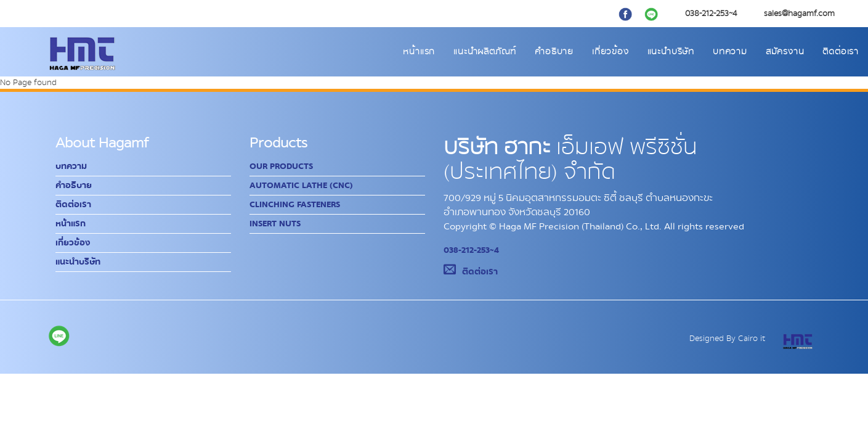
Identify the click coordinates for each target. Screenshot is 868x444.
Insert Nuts (275, 224)
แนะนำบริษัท (671, 52)
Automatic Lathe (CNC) (301, 186)
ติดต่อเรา (841, 52)
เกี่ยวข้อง (610, 52)
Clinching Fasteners (295, 205)
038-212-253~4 (471, 250)
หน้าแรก (419, 52)
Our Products (281, 166)
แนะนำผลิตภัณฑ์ (485, 52)
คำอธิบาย (554, 52)
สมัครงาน (785, 52)
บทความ (730, 52)
